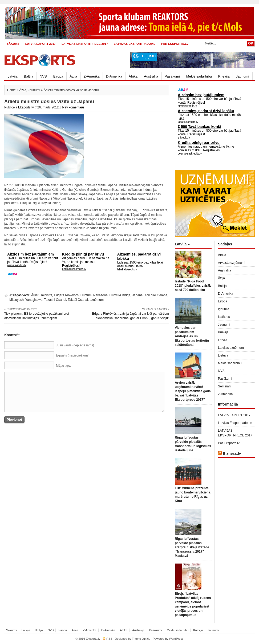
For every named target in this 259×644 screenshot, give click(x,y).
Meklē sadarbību (199, 76)
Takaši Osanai (78, 300)
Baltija (29, 76)
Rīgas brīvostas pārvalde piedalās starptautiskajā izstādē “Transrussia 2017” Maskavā (192, 547)
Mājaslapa (63, 366)
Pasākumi (172, 76)
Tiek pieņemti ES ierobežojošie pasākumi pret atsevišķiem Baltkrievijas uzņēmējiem (44, 313)
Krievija (224, 76)
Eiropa (58, 76)
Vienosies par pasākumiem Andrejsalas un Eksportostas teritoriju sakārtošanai (192, 336)
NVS (43, 76)
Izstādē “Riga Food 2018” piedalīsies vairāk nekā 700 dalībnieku (193, 286)
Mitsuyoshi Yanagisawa (26, 300)
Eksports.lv (26, 107)
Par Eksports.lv (175, 44)
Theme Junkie (141, 639)
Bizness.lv (232, 453)
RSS (109, 639)
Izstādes (224, 317)
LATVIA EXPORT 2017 (41, 44)
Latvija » (182, 244)
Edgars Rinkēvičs (66, 295)
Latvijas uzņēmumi (231, 348)
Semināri (224, 386)
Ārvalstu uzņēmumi (232, 263)
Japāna (137, 295)
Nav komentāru (73, 107)
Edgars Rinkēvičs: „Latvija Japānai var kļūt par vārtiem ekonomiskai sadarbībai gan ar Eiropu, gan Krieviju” (130, 313)
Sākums (13, 44)
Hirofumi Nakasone (94, 295)
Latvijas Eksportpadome (135, 44)
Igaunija (224, 309)
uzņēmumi (97, 300)
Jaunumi (242, 76)
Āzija (73, 76)
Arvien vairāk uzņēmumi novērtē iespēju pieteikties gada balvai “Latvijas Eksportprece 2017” (193, 391)
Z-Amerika (92, 76)
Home (11, 90)
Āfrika (133, 76)
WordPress (176, 639)
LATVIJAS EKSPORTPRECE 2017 (85, 44)
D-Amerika (114, 76)
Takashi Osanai (55, 300)
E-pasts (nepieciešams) (73, 355)
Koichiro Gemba (156, 295)
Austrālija (151, 76)
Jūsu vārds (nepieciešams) (75, 345)
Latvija (13, 76)
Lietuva (223, 355)
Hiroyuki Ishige (120, 295)
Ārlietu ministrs (42, 295)
